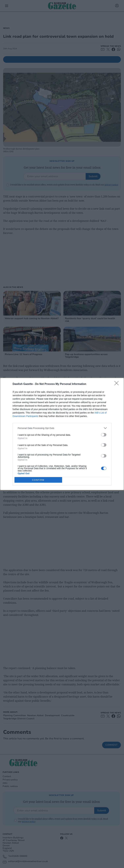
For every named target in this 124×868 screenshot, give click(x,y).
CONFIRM (38, 480)
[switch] (104, 435)
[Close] (118, 384)
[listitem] (62, 428)
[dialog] (62, 434)
